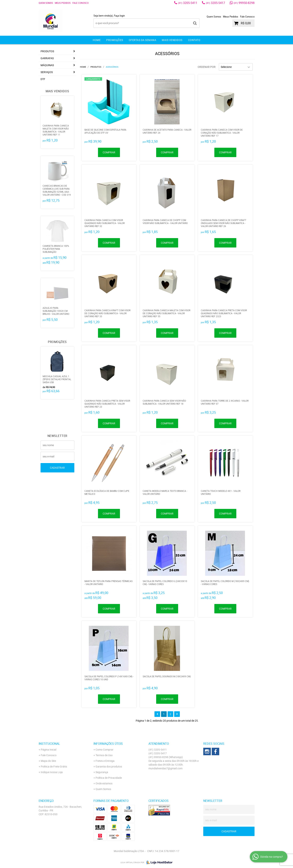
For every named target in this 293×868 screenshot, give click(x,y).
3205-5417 (215, 3)
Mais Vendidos (172, 40)
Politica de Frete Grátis (54, 766)
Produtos (47, 51)
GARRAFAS (47, 58)
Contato (194, 40)
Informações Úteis (108, 744)
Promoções (115, 40)
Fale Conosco (81, 3)
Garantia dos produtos (109, 766)
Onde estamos (104, 783)
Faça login (119, 16)
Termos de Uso (104, 755)
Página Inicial (49, 750)
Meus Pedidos (63, 3)
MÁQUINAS (47, 65)
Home (97, 40)
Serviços (47, 72)
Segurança (102, 772)
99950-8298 (244, 3)
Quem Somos (46, 3)
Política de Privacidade (109, 778)
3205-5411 (188, 3)
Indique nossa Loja (52, 772)
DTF (43, 79)
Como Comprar (104, 750)
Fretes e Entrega (105, 761)
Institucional (49, 744)
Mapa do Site (48, 761)
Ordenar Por (207, 67)
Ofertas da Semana (143, 40)
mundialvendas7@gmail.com (165, 768)
